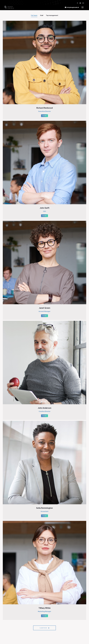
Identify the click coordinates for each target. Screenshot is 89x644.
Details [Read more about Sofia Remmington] (44, 516)
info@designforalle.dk (72, 7)
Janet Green (45, 308)
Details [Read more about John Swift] (44, 216)
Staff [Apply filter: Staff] (42, 15)
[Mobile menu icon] (82, 7)
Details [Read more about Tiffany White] (44, 616)
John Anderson (45, 408)
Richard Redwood (45, 108)
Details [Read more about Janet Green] (44, 316)
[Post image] (44, 62)
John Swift (45, 208)
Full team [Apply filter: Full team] (34, 15)
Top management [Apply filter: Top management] (52, 15)
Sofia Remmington (44, 508)
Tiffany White (45, 608)
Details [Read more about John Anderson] (44, 416)
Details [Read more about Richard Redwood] (44, 116)
